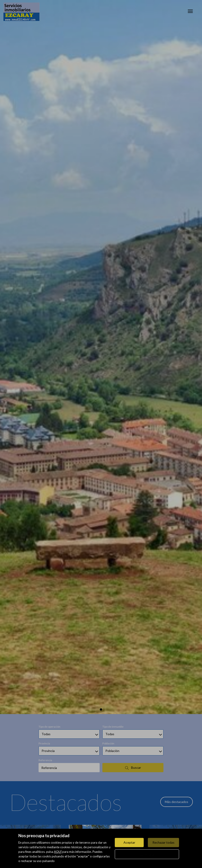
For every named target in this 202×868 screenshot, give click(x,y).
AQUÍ (58, 852)
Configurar (147, 854)
